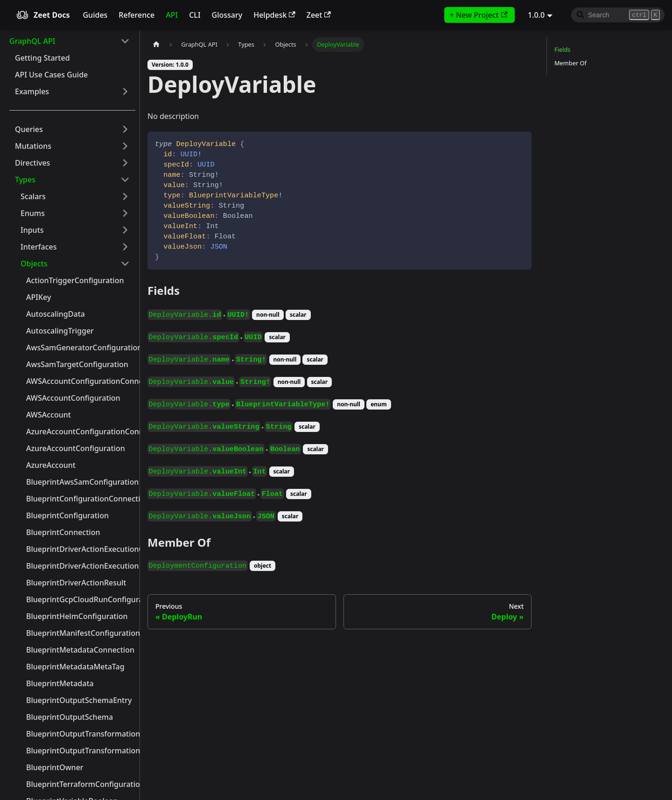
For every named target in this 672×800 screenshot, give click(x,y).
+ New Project (479, 15)
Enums (33, 213)
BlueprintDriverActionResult (76, 583)
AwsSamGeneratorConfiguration (81, 348)
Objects (34, 264)
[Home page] (156, 45)
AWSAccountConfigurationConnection (81, 381)
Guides (95, 15)
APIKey (38, 297)
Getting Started (42, 58)
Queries (29, 129)
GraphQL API (32, 41)
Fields (562, 49)
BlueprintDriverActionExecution (81, 566)
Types (25, 180)
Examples (32, 91)
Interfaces (38, 247)
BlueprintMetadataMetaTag (75, 667)
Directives (32, 163)
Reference (136, 15)
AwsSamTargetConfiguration (77, 364)
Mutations (33, 146)
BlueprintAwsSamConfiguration (81, 482)
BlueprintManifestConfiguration (81, 633)
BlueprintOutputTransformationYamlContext (81, 751)
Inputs (32, 230)
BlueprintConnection (63, 532)
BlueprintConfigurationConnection (81, 499)
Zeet (319, 15)
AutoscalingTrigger (60, 331)
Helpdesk (274, 15)
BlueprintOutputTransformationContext (81, 734)
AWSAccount (49, 415)
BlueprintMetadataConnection (80, 650)
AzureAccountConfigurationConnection (81, 431)
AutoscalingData (56, 314)
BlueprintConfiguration (67, 515)
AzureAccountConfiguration (76, 448)
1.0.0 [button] (536, 15)
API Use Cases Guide (51, 75)
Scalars (33, 196)
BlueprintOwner (55, 767)
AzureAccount (51, 465)
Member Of (570, 63)
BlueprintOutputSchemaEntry (79, 700)
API (172, 15)
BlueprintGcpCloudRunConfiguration (81, 599)
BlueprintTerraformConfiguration (81, 784)
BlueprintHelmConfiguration (77, 616)
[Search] (618, 15)
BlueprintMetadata (60, 683)
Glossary (227, 15)
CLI (195, 15)
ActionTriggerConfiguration (75, 280)
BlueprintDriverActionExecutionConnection (81, 549)
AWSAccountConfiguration (73, 398)
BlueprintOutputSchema (70, 717)
